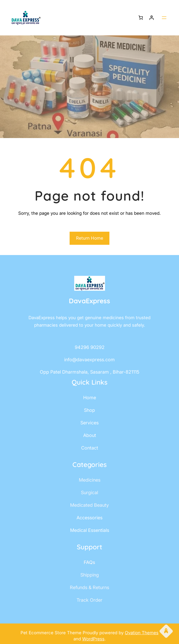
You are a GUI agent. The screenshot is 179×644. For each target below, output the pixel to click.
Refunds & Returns (89, 587)
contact (90, 448)
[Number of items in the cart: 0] (141, 18)
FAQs (89, 562)
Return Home (90, 238)
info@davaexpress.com (89, 360)
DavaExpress (89, 301)
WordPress (93, 639)
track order (89, 600)
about (90, 435)
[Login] (152, 18)
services (89, 423)
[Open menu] (164, 18)
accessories (89, 518)
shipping (90, 575)
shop (89, 410)
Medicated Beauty (89, 505)
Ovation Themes (142, 633)
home (90, 398)
